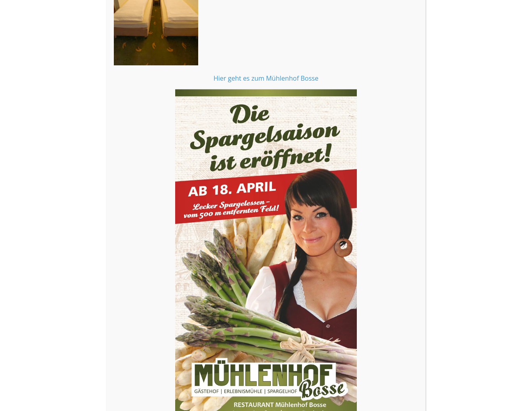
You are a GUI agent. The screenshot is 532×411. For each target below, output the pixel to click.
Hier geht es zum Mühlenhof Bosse (266, 134)
